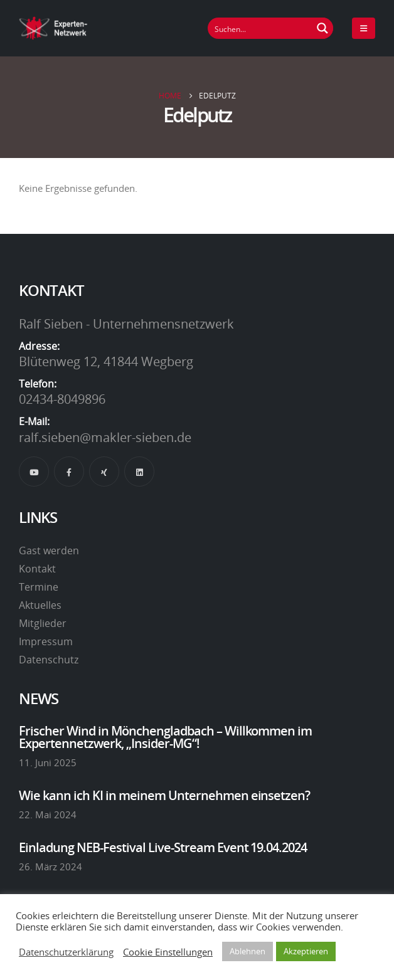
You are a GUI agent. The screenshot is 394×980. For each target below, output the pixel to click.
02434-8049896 (62, 399)
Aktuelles (40, 605)
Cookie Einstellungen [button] (168, 952)
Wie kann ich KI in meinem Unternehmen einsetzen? (164, 795)
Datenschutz (49, 660)
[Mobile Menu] (364, 28)
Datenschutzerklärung (66, 952)
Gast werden (49, 551)
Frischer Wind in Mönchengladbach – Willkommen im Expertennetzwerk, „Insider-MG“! (165, 737)
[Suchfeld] (260, 28)
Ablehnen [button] (248, 951)
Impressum (46, 641)
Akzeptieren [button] (306, 951)
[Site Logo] (53, 28)
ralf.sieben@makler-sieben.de (105, 437)
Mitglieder (43, 623)
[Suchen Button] (322, 28)
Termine (39, 587)
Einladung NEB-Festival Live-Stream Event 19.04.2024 (163, 847)
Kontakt (37, 569)
